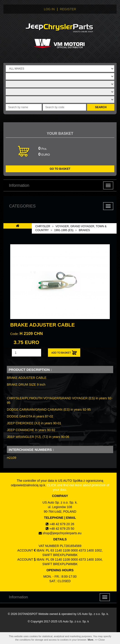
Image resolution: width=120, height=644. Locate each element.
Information (19, 185)
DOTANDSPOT (28, 614)
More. (91, 640)
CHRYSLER (43, 226)
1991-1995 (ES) (64, 230)
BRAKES (84, 230)
